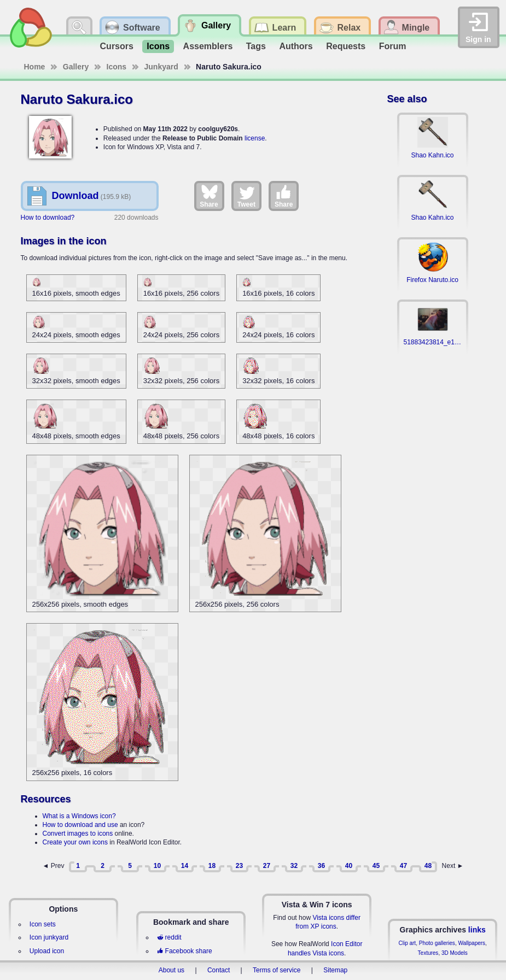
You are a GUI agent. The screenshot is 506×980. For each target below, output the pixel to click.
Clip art (407, 943)
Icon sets (43, 924)
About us (171, 970)
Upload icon (47, 951)
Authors (296, 46)
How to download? (48, 218)
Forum (393, 46)
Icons (158, 46)
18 (212, 866)
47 (403, 866)
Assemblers (208, 46)
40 (349, 866)
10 (157, 866)
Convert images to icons (78, 834)
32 (294, 866)
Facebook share (184, 951)
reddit (169, 937)
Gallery (76, 67)
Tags (256, 46)
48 (428, 866)
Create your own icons (75, 842)
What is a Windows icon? (79, 816)
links (477, 930)
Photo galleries (437, 943)
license (255, 138)
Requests (346, 46)
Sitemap (335, 970)
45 (376, 866)
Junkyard (161, 67)
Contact (219, 970)
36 (321, 866)
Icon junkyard (49, 937)
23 (239, 866)
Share (209, 196)
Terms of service (277, 970)
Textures (428, 953)
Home (35, 67)
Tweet (246, 196)
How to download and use (80, 825)
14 (185, 866)
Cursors (117, 46)
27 (267, 866)
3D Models (455, 953)
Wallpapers (472, 943)
